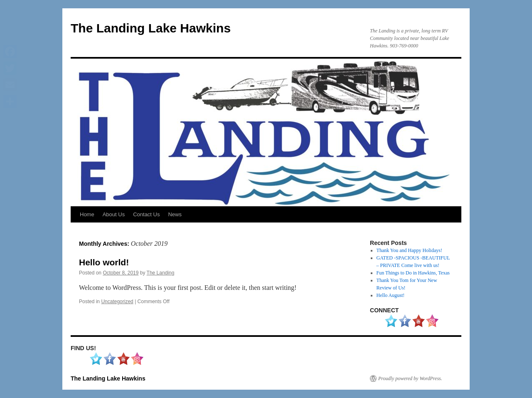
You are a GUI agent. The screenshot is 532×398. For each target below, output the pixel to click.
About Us (114, 214)
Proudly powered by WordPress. (410, 378)
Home (87, 214)
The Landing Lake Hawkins (151, 28)
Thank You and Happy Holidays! (409, 250)
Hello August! (391, 295)
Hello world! (104, 262)
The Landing (161, 273)
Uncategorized (117, 302)
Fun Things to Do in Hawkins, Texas (413, 273)
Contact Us (146, 214)
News (175, 214)
